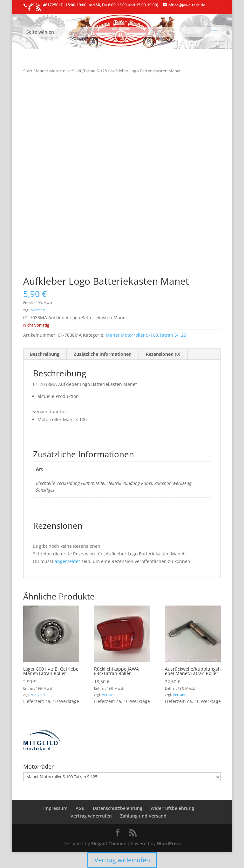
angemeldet (67, 561)
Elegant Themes (108, 843)
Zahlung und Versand (143, 816)
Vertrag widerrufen (91, 816)
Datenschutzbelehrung (118, 808)
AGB (80, 808)
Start (28, 71)
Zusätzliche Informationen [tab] (103, 354)
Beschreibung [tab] (45, 354)
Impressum (55, 808)
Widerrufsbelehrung (172, 808)
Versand (38, 310)
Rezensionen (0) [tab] (163, 354)
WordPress (169, 843)
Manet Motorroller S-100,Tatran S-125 (71, 71)
